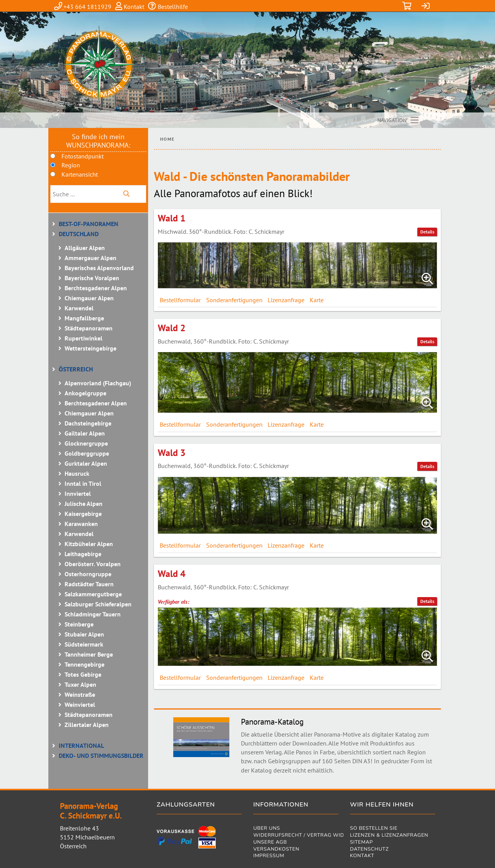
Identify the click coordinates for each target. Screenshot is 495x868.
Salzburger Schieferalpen (98, 604)
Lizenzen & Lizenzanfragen (389, 836)
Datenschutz (369, 850)
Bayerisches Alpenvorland (99, 268)
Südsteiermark (84, 644)
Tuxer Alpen (80, 684)
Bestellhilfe (172, 7)
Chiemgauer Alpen (89, 298)
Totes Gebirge (83, 674)
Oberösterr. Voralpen (93, 564)
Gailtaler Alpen (85, 433)
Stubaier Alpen (84, 634)
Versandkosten (276, 850)
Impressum (269, 856)
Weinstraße (80, 694)
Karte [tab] (317, 300)
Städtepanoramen (89, 328)
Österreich (76, 369)
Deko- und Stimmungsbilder (101, 756)
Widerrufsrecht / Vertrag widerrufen (296, 836)
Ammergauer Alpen (90, 258)
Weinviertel (80, 705)
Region (71, 165)
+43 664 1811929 (87, 7)
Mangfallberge (84, 318)
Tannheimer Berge (89, 654)
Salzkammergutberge (93, 594)
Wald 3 (172, 453)
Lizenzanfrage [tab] (286, 300)
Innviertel (78, 494)
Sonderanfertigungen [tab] (234, 300)
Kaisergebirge (83, 514)
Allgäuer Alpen (85, 248)
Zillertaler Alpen (87, 725)
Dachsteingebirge (88, 423)
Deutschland (79, 234)
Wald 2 (172, 328)
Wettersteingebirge (90, 348)
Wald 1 (172, 218)
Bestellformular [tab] (180, 300)
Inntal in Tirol (83, 483)
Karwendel (79, 308)
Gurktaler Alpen (86, 463)
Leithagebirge (83, 554)
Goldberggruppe (87, 453)
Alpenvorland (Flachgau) (98, 383)
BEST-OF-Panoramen (89, 224)
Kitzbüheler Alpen (89, 544)
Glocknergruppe (86, 443)
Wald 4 (172, 574)
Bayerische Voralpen (92, 278)
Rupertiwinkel (84, 338)
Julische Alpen (84, 504)
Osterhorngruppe (88, 574)
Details (427, 232)
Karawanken (81, 524)
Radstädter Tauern (89, 584)
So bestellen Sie (374, 829)
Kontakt (133, 7)
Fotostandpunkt (83, 156)
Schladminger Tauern (93, 614)
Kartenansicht (80, 174)
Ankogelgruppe (85, 393)
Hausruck (77, 473)
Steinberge (79, 624)
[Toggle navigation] (399, 120)
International (81, 745)
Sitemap (361, 843)
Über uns (267, 829)
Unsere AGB (270, 843)
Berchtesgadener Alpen (96, 288)
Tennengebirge (84, 664)
